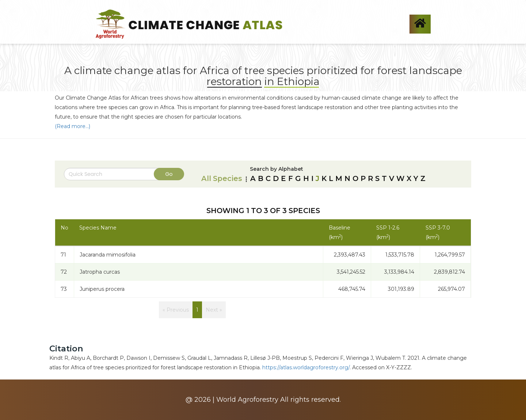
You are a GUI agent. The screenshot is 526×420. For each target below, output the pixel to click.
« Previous (176, 310)
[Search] (117, 174)
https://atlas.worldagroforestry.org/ (306, 367)
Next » (214, 310)
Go (169, 174)
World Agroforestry (247, 400)
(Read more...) (73, 126)
